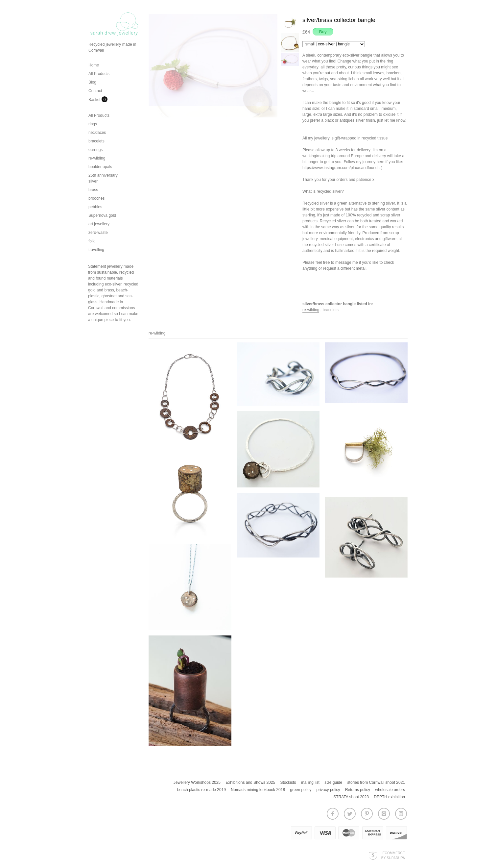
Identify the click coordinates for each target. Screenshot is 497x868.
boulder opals (100, 167)
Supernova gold (102, 215)
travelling (96, 250)
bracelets (96, 141)
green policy (301, 790)
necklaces (97, 133)
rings (93, 124)
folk (92, 241)
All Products (99, 74)
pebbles (95, 207)
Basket (95, 100)
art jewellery (99, 224)
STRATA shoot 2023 (351, 797)
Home (94, 65)
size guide (333, 782)
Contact (95, 91)
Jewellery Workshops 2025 (197, 782)
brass (93, 190)
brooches (96, 198)
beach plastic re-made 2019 (201, 790)
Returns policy (358, 790)
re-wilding (97, 158)
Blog (92, 82)
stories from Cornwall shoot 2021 (376, 782)
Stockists (288, 782)
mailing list (310, 782)
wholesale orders (390, 790)
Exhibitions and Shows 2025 (250, 782)
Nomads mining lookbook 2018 (258, 790)
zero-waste (98, 233)
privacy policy (328, 790)
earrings (95, 150)
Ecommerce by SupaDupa (393, 855)
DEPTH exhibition (389, 797)
